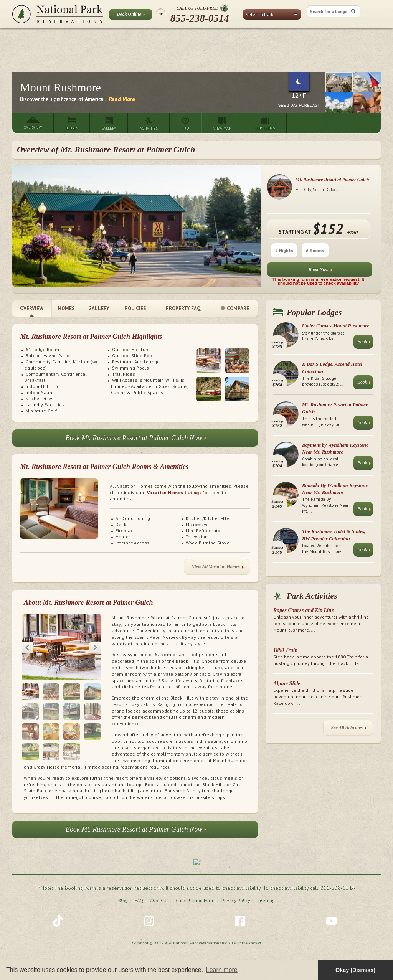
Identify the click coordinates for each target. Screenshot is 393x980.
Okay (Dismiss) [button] (355, 970)
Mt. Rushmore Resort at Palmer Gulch (332, 180)
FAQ (139, 899)
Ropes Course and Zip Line (304, 610)
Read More (122, 99)
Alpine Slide (287, 684)
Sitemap (266, 899)
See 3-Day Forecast (299, 105)
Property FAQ (183, 308)
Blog (123, 899)
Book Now (320, 271)
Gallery (99, 308)
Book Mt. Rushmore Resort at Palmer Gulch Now (136, 440)
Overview (32, 308)
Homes (66, 308)
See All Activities (349, 729)
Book (364, 343)
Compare (235, 309)
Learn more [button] (222, 970)
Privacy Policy (235, 899)
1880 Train (286, 650)
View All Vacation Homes (218, 568)
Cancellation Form (195, 899)
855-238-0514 (200, 18)
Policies (135, 308)
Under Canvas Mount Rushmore (336, 326)
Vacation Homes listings (174, 492)
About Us (159, 899)
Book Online (131, 16)
